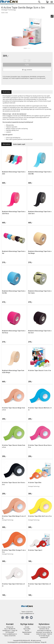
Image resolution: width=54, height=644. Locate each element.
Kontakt (27, 627)
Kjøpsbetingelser (27, 632)
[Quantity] (27, 60)
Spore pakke (27, 629)
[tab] (6, 92)
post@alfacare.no (29, 613)
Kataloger (27, 634)
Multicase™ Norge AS (41, 642)
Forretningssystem (13, 642)
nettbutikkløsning (25, 642)
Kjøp (27, 65)
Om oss (27, 631)
